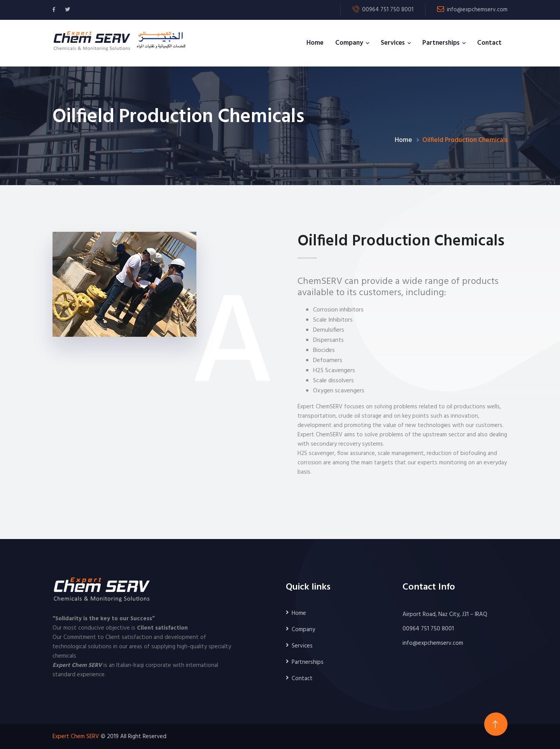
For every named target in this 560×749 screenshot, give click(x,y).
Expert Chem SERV (76, 737)
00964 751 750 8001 (428, 629)
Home (315, 43)
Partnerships (441, 43)
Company (349, 43)
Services (393, 43)
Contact (489, 43)
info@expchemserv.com (477, 10)
